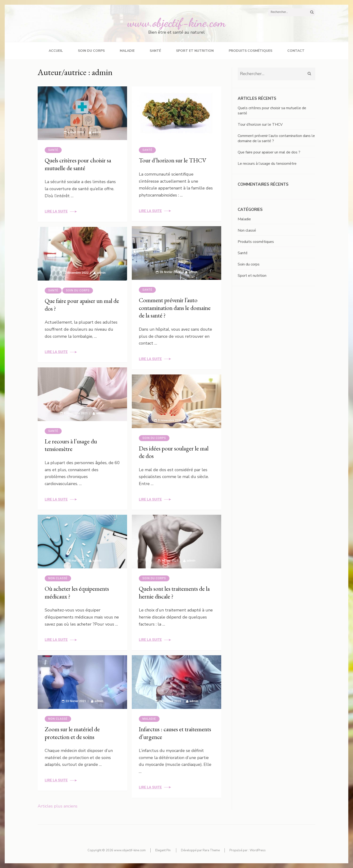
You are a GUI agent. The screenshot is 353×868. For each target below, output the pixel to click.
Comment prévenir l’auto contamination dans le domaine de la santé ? (175, 308)
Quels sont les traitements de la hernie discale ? (174, 593)
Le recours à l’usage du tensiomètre (71, 445)
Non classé (58, 578)
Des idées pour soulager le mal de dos (174, 452)
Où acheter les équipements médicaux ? (77, 593)
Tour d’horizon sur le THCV (172, 160)
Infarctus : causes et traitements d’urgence (175, 733)
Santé (155, 51)
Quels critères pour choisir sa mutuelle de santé (78, 164)
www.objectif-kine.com (176, 23)
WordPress (258, 850)
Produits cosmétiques (251, 51)
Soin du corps (91, 51)
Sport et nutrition (195, 51)
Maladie (127, 51)
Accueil (56, 51)
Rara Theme (211, 850)
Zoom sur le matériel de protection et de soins (72, 733)
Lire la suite (56, 211)
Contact (296, 51)
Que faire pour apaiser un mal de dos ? (82, 305)
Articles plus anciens (58, 806)
